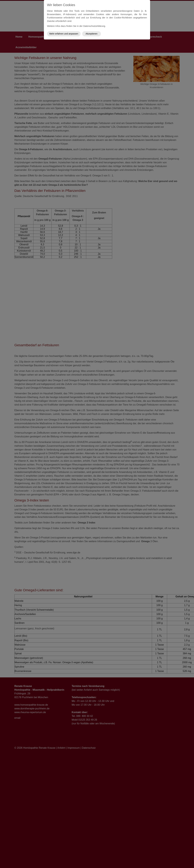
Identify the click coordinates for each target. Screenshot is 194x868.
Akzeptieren (92, 34)
